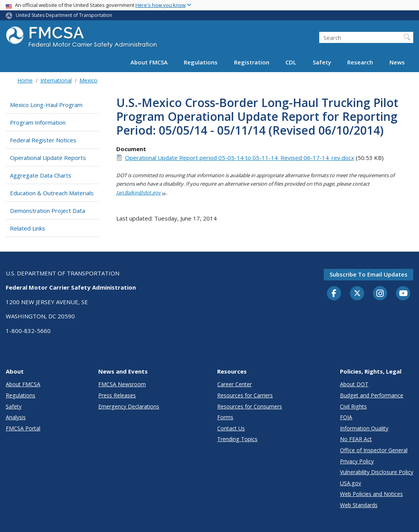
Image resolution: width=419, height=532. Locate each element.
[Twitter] (357, 293)
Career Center (234, 384)
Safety (322, 62)
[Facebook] (334, 294)
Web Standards (359, 505)
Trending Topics (237, 439)
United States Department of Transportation (64, 15)
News (397, 62)
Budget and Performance (372, 395)
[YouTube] (403, 294)
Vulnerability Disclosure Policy (377, 472)
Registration (252, 62)
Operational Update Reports (48, 158)
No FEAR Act (356, 439)
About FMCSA (149, 62)
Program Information (38, 122)
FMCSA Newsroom (122, 384)
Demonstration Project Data (48, 211)
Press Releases (117, 395)
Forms (225, 417)
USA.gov (351, 483)
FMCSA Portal (23, 428)
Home (25, 80)
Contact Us (231, 428)
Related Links (28, 228)
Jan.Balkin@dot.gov (141, 193)
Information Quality (364, 428)
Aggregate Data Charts (41, 175)
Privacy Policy (357, 461)
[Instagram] (380, 294)
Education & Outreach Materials (52, 193)
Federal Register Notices (43, 140)
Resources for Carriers (245, 395)
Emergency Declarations (129, 406)
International (56, 80)
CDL (291, 62)
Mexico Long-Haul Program (46, 105)
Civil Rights (353, 406)
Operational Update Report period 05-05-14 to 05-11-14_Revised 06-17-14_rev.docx (240, 158)
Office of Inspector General (374, 450)
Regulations (201, 62)
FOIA (346, 417)
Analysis (16, 417)
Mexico (88, 80)
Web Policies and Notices (371, 494)
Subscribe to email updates (369, 274)
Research (360, 62)
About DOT (354, 384)
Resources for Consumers (250, 406)
